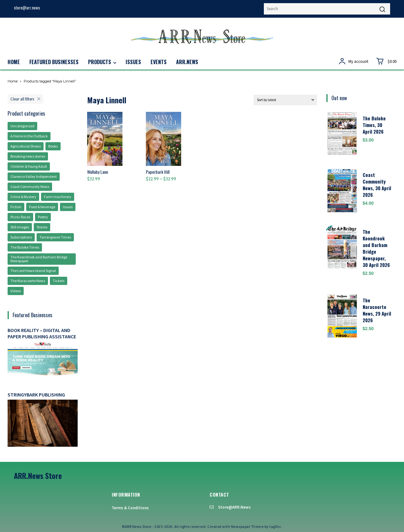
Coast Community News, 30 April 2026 (377, 185)
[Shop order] (285, 100)
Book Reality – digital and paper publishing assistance (42, 333)
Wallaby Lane (98, 172)
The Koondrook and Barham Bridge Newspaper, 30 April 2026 (376, 248)
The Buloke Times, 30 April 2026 (374, 125)
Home (13, 81)
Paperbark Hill (158, 172)
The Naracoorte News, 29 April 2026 (377, 310)
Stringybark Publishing (36, 395)
